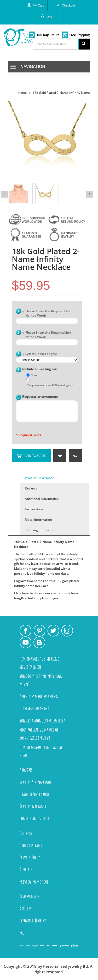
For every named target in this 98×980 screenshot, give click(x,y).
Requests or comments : (41, 397)
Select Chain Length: (39, 354)
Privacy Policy (30, 857)
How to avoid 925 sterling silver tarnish (39, 663)
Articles (25, 908)
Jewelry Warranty (33, 806)
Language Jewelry (33, 920)
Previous (4, 194)
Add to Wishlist (60, 456)
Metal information (38, 520)
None (34, 375)
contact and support (35, 818)
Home (22, 93)
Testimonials (29, 896)
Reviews (31, 488)
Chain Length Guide (35, 794)
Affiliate (26, 869)
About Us (26, 770)
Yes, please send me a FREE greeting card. (51, 385)
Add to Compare (76, 456)
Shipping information (41, 530)
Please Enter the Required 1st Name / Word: (46, 313)
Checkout (68, 5)
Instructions (34, 509)
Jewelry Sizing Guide (36, 782)
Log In (51, 16)
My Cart (38, 5)
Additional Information (42, 499)
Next (90, 194)
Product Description (40, 478)
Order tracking (31, 845)
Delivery (26, 833)
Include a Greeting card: (41, 369)
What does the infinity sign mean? (41, 680)
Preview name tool (34, 882)
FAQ (22, 933)
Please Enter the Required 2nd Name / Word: (47, 335)
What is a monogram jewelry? (42, 721)
